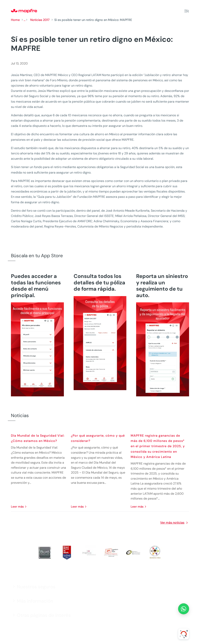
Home (15, 20)
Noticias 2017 (40, 20)
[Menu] (187, 11)
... (25, 20)
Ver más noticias (172, 523)
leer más (17, 507)
